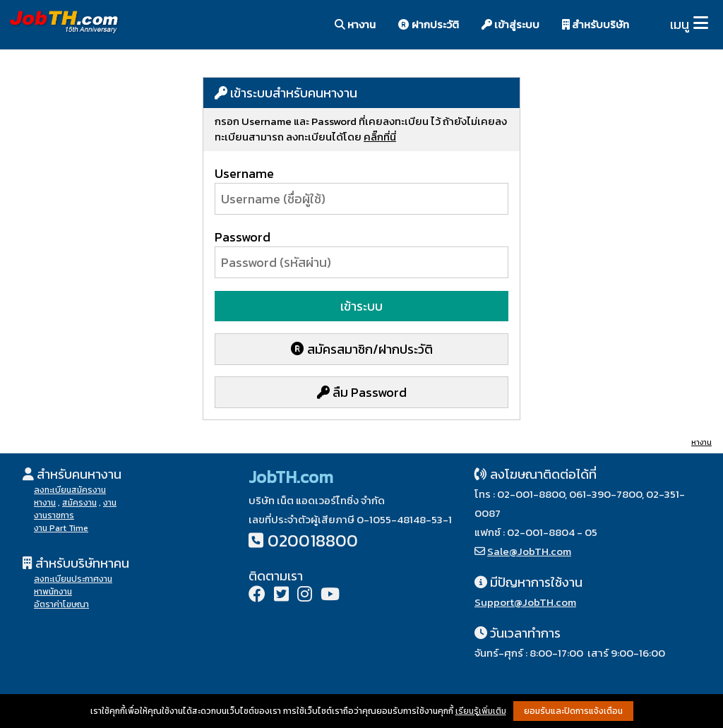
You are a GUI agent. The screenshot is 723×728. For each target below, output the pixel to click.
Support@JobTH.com (525, 602)
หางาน (355, 24)
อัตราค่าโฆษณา (61, 604)
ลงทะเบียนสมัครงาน (70, 490)
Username (244, 173)
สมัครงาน (79, 503)
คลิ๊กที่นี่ (380, 137)
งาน (110, 503)
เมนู (680, 24)
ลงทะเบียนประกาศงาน (73, 579)
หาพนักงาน (53, 592)
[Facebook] (257, 596)
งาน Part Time (61, 528)
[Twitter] (281, 596)
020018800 (313, 541)
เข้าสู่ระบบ (510, 24)
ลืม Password (362, 392)
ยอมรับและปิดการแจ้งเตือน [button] (573, 711)
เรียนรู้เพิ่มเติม (481, 711)
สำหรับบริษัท (596, 24)
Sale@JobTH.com (529, 551)
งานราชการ (54, 515)
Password (243, 237)
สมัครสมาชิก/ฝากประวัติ (362, 349)
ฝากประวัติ (429, 24)
